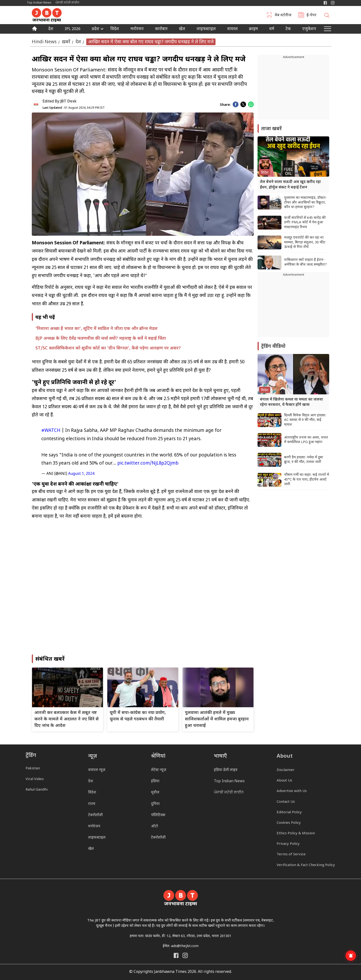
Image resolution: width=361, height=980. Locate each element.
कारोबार (161, 29)
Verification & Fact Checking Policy (306, 865)
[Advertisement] (293, 307)
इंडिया (155, 781)
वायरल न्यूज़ (97, 770)
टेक (288, 29)
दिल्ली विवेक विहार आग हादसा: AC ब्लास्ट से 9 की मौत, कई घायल (305, 420)
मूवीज (155, 793)
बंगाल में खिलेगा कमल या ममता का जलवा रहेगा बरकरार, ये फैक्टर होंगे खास (291, 402)
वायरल (232, 29)
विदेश (115, 29)
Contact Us (286, 802)
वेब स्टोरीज (283, 16)
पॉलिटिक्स (158, 815)
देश (51, 29)
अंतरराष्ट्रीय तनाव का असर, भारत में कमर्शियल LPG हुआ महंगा (306, 440)
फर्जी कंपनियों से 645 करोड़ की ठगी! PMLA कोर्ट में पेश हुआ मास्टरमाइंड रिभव (305, 223)
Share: (225, 105)
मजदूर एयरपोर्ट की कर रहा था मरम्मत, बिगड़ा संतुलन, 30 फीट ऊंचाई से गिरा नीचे (305, 242)
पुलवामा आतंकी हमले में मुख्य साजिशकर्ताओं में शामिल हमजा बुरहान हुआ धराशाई (217, 719)
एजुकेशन (309, 29)
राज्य (92, 804)
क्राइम (253, 29)
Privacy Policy (288, 844)
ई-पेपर (311, 16)
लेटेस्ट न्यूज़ (159, 770)
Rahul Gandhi (37, 790)
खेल (182, 29)
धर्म (272, 29)
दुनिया (155, 804)
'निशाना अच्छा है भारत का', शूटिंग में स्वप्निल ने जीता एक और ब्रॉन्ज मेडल (96, 329)
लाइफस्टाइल (97, 838)
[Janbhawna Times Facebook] (325, 3)
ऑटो (154, 827)
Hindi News (44, 42)
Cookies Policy (289, 823)
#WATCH (51, 431)
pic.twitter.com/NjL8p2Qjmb (148, 463)
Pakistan (33, 768)
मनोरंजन (137, 29)
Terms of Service (291, 854)
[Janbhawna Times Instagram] (333, 3)
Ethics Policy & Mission (296, 833)
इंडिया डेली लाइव (226, 770)
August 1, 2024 (81, 474)
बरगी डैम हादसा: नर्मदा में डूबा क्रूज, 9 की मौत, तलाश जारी (304, 460)
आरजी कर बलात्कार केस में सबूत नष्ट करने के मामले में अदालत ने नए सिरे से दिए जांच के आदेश (67, 719)
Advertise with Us (292, 791)
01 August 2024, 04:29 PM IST (74, 108)
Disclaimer (286, 770)
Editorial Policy (289, 812)
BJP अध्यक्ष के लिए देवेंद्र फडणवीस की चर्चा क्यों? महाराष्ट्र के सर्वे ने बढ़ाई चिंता (101, 339)
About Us (284, 781)
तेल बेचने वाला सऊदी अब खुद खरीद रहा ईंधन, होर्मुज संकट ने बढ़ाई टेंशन (290, 185)
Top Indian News (39, 3)
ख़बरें (66, 42)
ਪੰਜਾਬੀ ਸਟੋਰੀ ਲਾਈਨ (67, 3)
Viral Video (35, 779)
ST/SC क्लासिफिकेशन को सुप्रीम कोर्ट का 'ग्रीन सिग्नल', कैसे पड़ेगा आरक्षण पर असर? (108, 348)
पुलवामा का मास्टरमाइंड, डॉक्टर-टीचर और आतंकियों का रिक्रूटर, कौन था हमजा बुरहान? (305, 203)
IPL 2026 (73, 29)
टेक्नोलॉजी (95, 815)
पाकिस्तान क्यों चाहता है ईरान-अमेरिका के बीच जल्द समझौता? (305, 262)
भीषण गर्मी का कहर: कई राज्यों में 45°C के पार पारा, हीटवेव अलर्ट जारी (307, 480)
